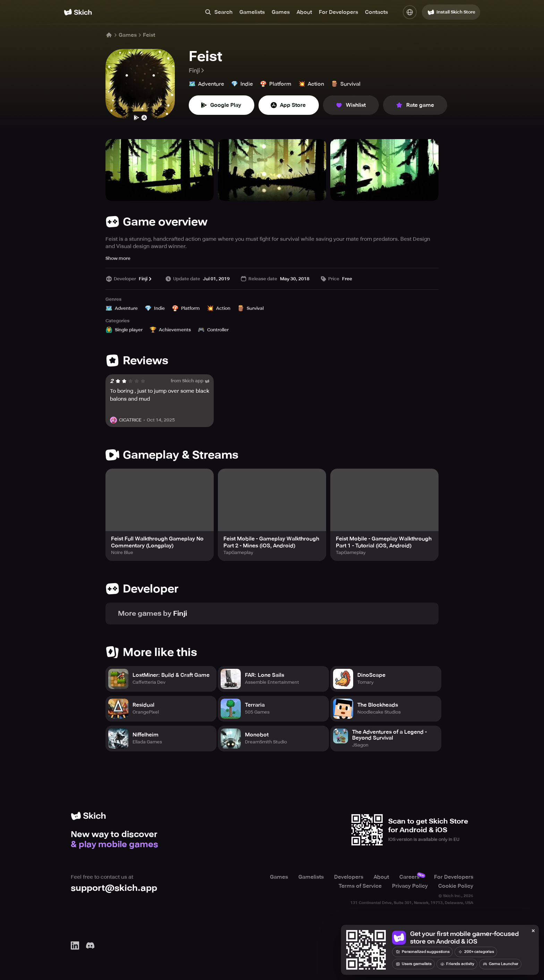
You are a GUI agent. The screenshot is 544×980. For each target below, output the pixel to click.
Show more (118, 258)
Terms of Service (360, 886)
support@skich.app (114, 888)
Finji (197, 70)
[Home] (78, 12)
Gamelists (252, 12)
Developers (349, 877)
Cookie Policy (456, 886)
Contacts (376, 12)
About (304, 12)
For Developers (338, 12)
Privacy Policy (410, 886)
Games (281, 12)
